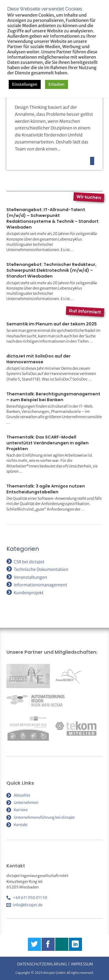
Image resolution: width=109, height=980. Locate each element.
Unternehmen (26, 803)
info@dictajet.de (28, 905)
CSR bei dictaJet (29, 562)
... (72, 250)
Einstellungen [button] (25, 84)
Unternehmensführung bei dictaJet (44, 817)
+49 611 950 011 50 (30, 898)
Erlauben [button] (57, 84)
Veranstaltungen (30, 577)
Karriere (21, 810)
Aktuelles (22, 795)
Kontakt (21, 825)
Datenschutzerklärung (42, 964)
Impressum (82, 964)
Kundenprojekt (29, 593)
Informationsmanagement (40, 585)
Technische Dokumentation (41, 569)
